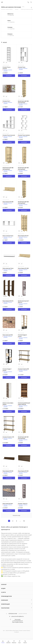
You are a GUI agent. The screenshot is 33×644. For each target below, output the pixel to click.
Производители (6, 596)
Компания (5, 600)
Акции (3, 588)
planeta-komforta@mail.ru (18, 616)
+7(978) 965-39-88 (13, 614)
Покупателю (5, 608)
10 (24, 521)
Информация (5, 604)
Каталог (4, 584)
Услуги (3, 592)
